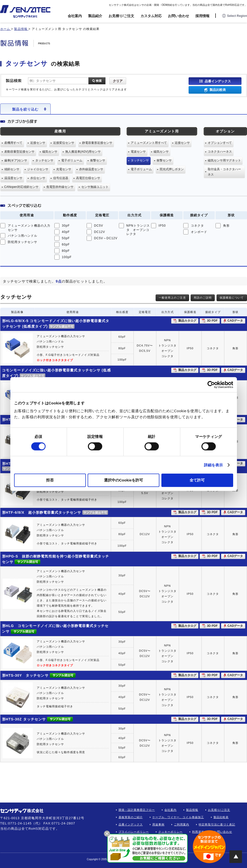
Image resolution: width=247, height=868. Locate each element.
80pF (66, 251)
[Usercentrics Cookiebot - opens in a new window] (211, 385)
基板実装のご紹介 (131, 817)
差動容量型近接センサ (19, 152)
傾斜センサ (12, 169)
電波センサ (138, 152)
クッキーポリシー (170, 832)
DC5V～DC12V (106, 238)
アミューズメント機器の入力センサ (29, 228)
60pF (66, 245)
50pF (66, 238)
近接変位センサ (64, 143)
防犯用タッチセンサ (23, 242)
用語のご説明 (203, 298)
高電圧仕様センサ (88, 178)
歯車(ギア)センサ (16, 160)
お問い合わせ (179, 16)
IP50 (162, 226)
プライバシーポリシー (134, 832)
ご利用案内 (182, 824)
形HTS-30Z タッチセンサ (24, 719)
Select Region (235, 16)
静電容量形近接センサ (97, 143)
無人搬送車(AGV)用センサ (83, 152)
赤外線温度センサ (91, 169)
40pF (66, 232)
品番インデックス (218, 81)
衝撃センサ (98, 160)
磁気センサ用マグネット (224, 160)
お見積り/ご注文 (121, 16)
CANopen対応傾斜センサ (21, 187)
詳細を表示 (214, 465)
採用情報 (202, 16)
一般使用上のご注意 (172, 298)
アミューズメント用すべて (149, 143)
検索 (99, 81)
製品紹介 (95, 16)
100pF (67, 257)
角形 (226, 226)
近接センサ (38, 143)
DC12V (100, 232)
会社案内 (75, 16)
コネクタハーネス (220, 152)
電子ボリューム (72, 160)
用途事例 (158, 824)
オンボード (199, 232)
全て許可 (197, 480)
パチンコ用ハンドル (23, 236)
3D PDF (212, 321)
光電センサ (64, 169)
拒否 (50, 480)
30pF (66, 226)
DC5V (99, 226)
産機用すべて (13, 143)
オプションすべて (220, 143)
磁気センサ (50, 152)
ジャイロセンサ (38, 169)
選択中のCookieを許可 (124, 480)
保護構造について (232, 298)
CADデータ (235, 321)
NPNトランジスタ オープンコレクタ (138, 230)
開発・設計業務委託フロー (137, 810)
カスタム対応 (151, 16)
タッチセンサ (44, 160)
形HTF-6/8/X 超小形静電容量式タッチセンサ (42, 512)
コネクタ (197, 226)
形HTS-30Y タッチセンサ (25, 675)
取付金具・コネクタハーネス (224, 172)
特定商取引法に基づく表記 (217, 824)
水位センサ (38, 178)
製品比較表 (218, 90)
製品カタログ (187, 321)
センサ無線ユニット (95, 187)
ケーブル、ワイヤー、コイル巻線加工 (178, 817)
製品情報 (192, 810)
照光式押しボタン (172, 169)
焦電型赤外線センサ (60, 187)
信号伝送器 (61, 178)
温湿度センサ (13, 178)
